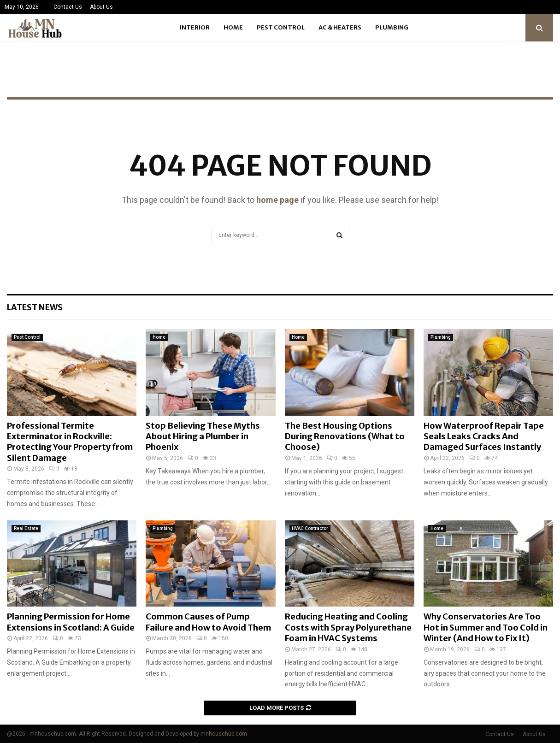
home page (277, 200)
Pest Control (281, 27)
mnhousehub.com (224, 734)
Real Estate (26, 528)
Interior (195, 27)
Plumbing (392, 27)
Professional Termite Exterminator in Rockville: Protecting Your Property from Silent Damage (70, 442)
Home (233, 27)
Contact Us (68, 7)
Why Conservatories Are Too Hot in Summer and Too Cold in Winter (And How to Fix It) (486, 627)
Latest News (35, 307)
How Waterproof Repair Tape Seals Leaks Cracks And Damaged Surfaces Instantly (484, 436)
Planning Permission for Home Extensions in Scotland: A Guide (71, 622)
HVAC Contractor (310, 528)
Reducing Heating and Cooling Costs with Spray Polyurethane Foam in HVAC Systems (348, 627)
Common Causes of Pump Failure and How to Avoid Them (208, 622)
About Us (101, 7)
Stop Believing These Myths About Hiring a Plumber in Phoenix (203, 436)
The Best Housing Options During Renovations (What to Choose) (345, 436)
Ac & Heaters (340, 27)
